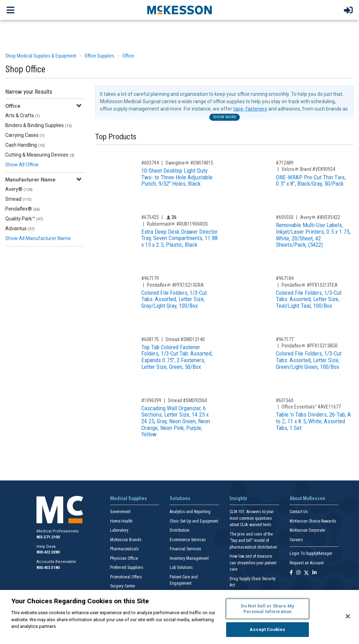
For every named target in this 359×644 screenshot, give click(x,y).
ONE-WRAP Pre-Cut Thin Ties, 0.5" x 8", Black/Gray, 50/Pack (311, 181)
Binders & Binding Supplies (39, 125)
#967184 (285, 278)
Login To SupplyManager (311, 553)
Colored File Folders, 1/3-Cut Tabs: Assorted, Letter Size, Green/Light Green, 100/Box (309, 360)
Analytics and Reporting (190, 512)
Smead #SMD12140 (185, 339)
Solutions (180, 498)
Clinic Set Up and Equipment (194, 521)
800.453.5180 (48, 568)
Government (120, 512)
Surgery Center (123, 586)
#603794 (150, 163)
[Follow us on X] (306, 573)
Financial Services (185, 549)
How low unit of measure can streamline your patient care (253, 563)
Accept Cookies (267, 629)
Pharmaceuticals (124, 549)
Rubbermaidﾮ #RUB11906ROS (177, 224)
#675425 (150, 217)
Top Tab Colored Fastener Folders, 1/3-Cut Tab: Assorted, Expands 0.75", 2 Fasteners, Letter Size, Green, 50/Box (177, 357)
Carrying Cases (25, 135)
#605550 (285, 217)
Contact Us (299, 512)
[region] (179, 617)
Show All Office (22, 165)
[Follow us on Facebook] (291, 573)
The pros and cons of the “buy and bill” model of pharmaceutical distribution (253, 541)
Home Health (121, 521)
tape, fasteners (250, 109)
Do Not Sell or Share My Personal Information (267, 609)
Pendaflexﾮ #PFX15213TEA (310, 285)
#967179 (150, 278)
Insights (238, 498)
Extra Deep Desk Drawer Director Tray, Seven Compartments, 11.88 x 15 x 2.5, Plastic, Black (179, 238)
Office (128, 56)
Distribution (179, 530)
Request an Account (307, 563)
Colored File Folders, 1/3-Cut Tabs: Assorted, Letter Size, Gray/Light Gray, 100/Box (174, 299)
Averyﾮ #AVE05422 (320, 217)
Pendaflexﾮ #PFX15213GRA (175, 285)
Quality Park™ (24, 219)
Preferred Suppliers (127, 567)
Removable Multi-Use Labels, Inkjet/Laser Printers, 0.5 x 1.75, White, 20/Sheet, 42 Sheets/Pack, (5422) (313, 235)
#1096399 (151, 400)
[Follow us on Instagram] (298, 573)
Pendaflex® (23, 209)
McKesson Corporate (307, 530)
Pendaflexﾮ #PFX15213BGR (310, 346)
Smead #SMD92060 (188, 400)
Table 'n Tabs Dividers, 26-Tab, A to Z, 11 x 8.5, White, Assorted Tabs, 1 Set (313, 421)
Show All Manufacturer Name (38, 238)
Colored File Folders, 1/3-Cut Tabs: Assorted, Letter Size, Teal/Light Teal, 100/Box (309, 299)
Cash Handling (25, 145)
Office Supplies (99, 56)
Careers (296, 540)
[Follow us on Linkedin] (314, 573)
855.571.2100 (48, 537)
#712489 (285, 163)
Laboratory (119, 530)
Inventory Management (189, 558)
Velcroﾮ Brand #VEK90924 (308, 169)
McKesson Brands (126, 540)
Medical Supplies (128, 498)
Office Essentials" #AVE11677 (311, 407)
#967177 (285, 339)
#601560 (285, 400)
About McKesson (307, 498)
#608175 (150, 339)
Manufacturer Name (30, 180)
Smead (18, 199)
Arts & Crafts (23, 115)
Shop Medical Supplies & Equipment (41, 56)
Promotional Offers (126, 577)
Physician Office (124, 558)
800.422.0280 (48, 552)
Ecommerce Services (188, 540)
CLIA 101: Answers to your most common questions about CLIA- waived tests (252, 518)
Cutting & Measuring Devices (40, 155)
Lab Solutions (181, 567)
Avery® (19, 189)
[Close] (348, 616)
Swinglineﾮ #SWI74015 (189, 163)
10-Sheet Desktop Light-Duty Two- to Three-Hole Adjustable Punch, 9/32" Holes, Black (177, 177)
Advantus (20, 228)
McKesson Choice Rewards (313, 521)
